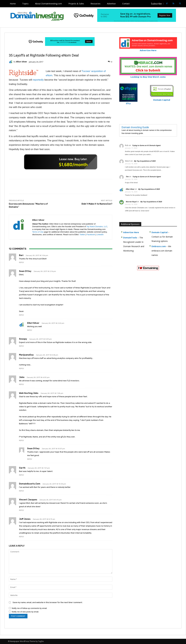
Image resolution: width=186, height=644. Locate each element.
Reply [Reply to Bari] (22, 262)
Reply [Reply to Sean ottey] (30, 459)
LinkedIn (100, 235)
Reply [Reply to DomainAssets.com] (22, 491)
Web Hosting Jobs (29, 393)
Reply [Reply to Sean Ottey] (22, 315)
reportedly (38, 80)
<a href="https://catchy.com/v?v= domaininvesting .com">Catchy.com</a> (61, 162)
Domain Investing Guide (135, 127)
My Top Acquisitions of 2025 (145, 161)
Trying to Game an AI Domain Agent (146, 145)
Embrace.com (159, 246)
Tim (127, 177)
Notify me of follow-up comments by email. (29, 608)
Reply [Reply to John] (22, 384)
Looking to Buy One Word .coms (148, 76)
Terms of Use (38, 232)
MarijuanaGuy (26, 355)
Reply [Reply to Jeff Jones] (22, 537)
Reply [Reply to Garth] (22, 475)
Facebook (91, 235)
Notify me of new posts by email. (25, 612)
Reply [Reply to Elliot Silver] (30, 330)
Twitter (82, 235)
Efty (128, 102)
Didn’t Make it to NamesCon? (97, 204)
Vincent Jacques (28, 500)
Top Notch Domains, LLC (97, 226)
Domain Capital (160, 232)
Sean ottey (33, 448)
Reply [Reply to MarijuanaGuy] (22, 369)
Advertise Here (148, 49)
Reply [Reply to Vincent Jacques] (22, 510)
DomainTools (130, 238)
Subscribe (156, 4)
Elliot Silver (22, 62)
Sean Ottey (25, 271)
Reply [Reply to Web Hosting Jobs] (22, 441)
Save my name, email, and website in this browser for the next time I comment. (48, 602)
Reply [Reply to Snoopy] (22, 346)
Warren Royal (131, 202)
